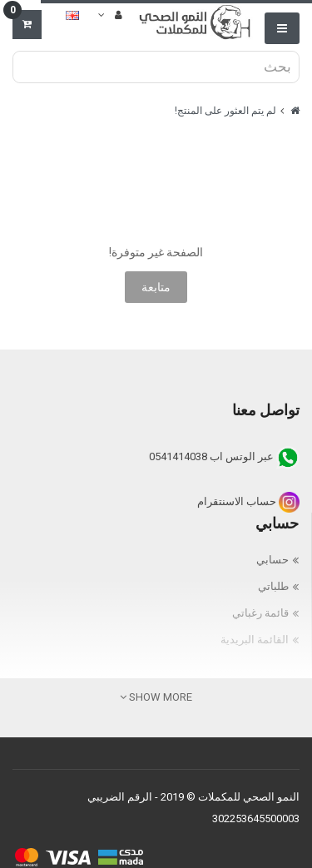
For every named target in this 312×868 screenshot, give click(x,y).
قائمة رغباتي (260, 613)
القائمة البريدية (255, 640)
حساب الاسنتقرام (248, 501)
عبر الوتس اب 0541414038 (224, 456)
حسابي (272, 560)
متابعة (156, 287)
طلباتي (273, 586)
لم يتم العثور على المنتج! (225, 111)
